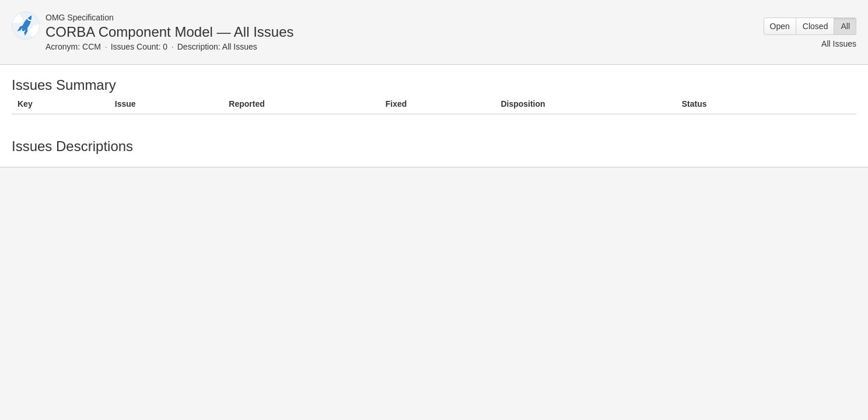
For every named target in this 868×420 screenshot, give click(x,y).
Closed (815, 26)
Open (780, 26)
